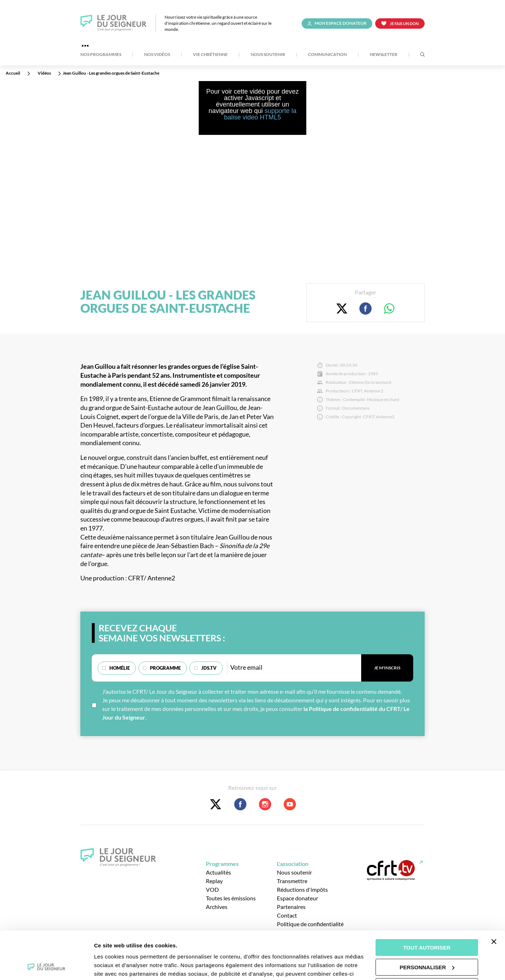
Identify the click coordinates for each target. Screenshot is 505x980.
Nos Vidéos (157, 55)
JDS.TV (209, 668)
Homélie (120, 668)
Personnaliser (427, 922)
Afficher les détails (118, 966)
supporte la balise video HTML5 (260, 114)
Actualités (218, 872)
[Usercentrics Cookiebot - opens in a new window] (46, 966)
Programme (165, 668)
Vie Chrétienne (210, 55)
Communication (327, 55)
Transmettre (292, 881)
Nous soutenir (268, 55)
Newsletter (384, 55)
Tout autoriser (427, 903)
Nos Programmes (101, 55)
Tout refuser (427, 942)
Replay (214, 881)
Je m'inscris (387, 668)
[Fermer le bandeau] (494, 897)
